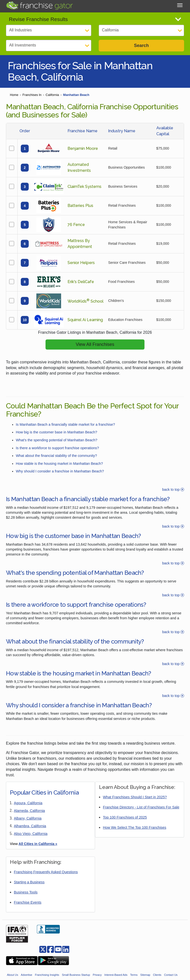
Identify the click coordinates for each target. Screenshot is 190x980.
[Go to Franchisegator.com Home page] (39, 5)
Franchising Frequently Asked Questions (46, 877)
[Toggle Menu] (180, 5)
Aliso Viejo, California (31, 839)
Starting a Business (29, 887)
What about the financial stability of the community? (56, 461)
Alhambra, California (30, 831)
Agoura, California (28, 808)
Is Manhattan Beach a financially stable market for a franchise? (65, 429)
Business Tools (26, 897)
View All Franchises (95, 349)
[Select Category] (49, 30)
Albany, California (28, 823)
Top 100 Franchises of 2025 (125, 822)
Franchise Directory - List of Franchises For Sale (141, 812)
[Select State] (141, 30)
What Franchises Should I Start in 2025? (135, 802)
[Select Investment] (49, 45)
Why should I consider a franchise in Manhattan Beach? (60, 476)
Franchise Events (28, 907)
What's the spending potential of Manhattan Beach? (57, 445)
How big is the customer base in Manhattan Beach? (57, 437)
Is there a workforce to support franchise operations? (57, 453)
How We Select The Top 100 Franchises (135, 832)
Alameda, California (29, 816)
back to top (173, 494)
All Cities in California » (38, 849)
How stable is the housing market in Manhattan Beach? (59, 468)
